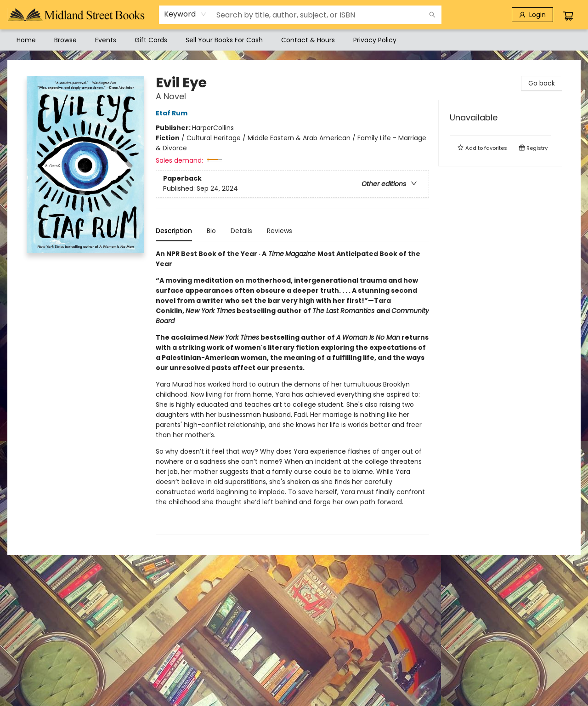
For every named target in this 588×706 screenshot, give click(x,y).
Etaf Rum (173, 113)
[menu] (294, 40)
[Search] (432, 15)
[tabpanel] (292, 392)
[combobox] (185, 14)
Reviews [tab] (280, 231)
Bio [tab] (211, 231)
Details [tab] (241, 231)
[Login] (532, 15)
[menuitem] (26, 40)
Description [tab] (174, 231)
